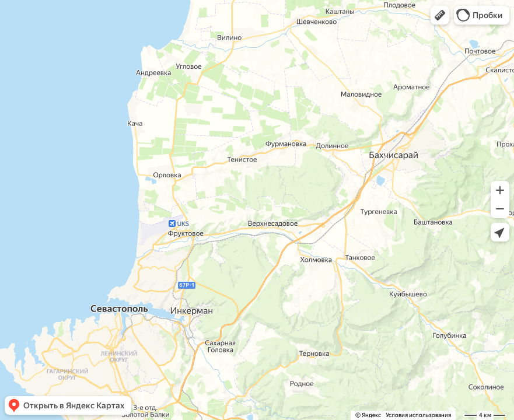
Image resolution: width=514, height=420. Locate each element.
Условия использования (418, 415)
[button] (440, 15)
